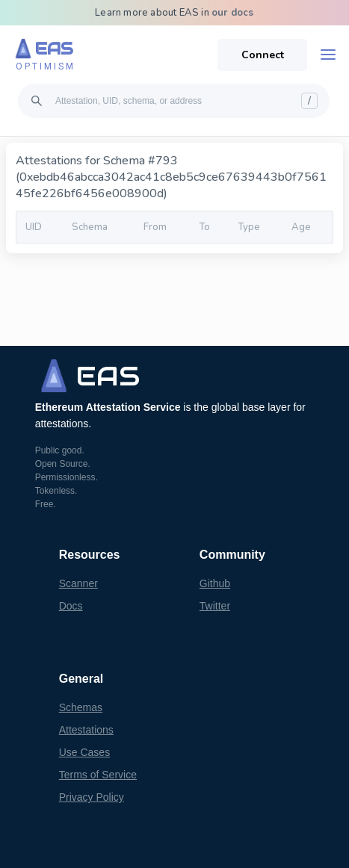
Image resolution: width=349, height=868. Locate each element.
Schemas (81, 707)
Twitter (215, 606)
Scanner (78, 583)
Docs (71, 606)
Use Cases (84, 752)
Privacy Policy (92, 797)
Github (215, 583)
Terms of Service (98, 775)
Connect (263, 55)
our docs (233, 13)
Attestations (86, 730)
